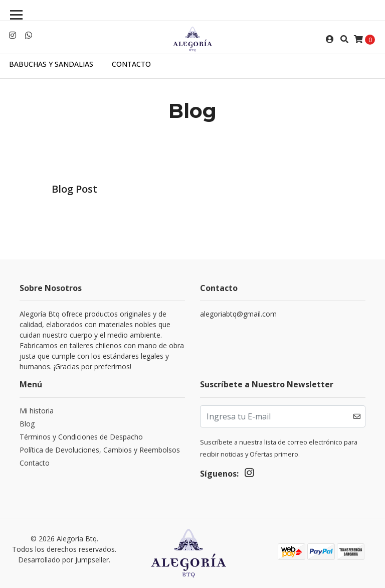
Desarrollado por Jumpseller (63, 560)
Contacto (131, 64)
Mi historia (37, 411)
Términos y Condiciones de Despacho (81, 437)
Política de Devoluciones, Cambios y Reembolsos (100, 450)
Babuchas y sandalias (51, 64)
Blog (27, 424)
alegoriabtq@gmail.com (238, 314)
